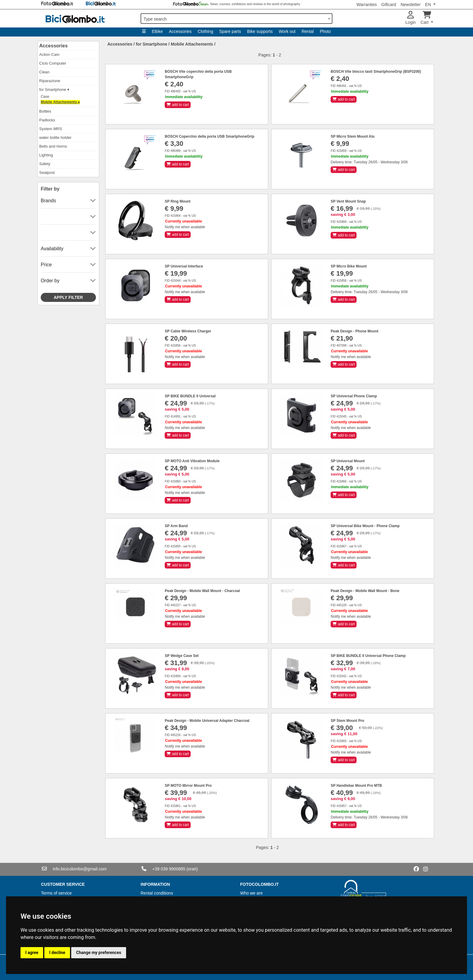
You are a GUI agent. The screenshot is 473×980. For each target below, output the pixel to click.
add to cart (178, 105)
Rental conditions (157, 893)
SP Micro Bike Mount (349, 266)
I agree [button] (32, 953)
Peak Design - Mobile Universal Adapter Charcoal (207, 721)
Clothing (205, 31)
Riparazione (50, 81)
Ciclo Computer (53, 63)
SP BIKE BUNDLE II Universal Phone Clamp (368, 656)
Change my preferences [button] (98, 953)
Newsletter (411, 5)
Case (45, 97)
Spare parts (230, 31)
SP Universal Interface (184, 266)
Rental (308, 31)
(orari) (192, 869)
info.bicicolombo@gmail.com (80, 869)
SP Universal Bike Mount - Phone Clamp (365, 526)
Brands (48, 201)
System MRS (51, 129)
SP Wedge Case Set (182, 656)
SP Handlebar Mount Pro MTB (356, 786)
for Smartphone (151, 44)
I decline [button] (57, 953)
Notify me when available (185, 227)
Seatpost (47, 173)
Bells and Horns (53, 146)
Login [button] (411, 18)
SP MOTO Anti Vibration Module (192, 461)
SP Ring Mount (178, 201)
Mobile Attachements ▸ (60, 102)
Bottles (45, 111)
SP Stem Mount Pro (347, 721)
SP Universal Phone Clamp (354, 396)
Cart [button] (426, 18)
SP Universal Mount (348, 461)
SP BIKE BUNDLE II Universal (190, 396)
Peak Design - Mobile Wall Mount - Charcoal (202, 591)
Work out (287, 31)
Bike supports (260, 31)
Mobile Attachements (192, 44)
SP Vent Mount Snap (348, 201)
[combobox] (237, 19)
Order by (50, 281)
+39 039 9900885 (169, 869)
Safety (45, 164)
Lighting (46, 155)
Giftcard (389, 5)
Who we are (251, 893)
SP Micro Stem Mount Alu (352, 136)
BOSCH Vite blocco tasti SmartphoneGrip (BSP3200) (376, 72)
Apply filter (68, 297)
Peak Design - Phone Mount (354, 331)
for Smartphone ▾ (54, 90)
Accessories (180, 31)
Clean (44, 72)
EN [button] (429, 5)
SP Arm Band (176, 526)
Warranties (367, 5)
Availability (52, 249)
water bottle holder (55, 138)
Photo (325, 31)
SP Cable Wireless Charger (188, 331)
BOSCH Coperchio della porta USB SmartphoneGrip (210, 136)
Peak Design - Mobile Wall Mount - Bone (365, 591)
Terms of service (56, 893)
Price (46, 265)
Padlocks (47, 120)
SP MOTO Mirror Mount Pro (188, 786)
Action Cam (49, 54)
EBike (157, 31)
